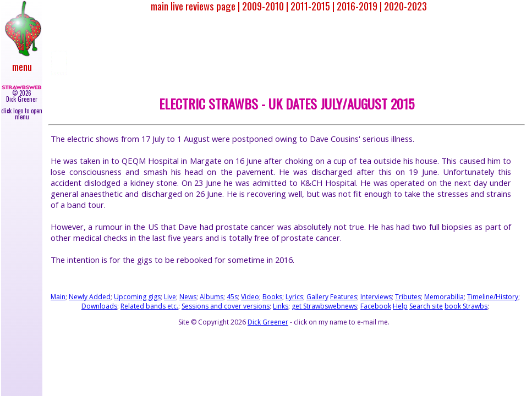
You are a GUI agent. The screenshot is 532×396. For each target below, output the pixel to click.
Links (281, 306)
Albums (212, 297)
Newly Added (90, 297)
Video (250, 297)
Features (344, 297)
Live (170, 297)
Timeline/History (493, 297)
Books (272, 297)
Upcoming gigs (137, 297)
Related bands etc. (149, 306)
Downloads (99, 306)
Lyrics (294, 297)
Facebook (376, 306)
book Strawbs (466, 306)
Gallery (317, 297)
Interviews (376, 297)
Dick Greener (268, 322)
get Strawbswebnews (324, 306)
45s (232, 297)
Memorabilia (444, 297)
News (188, 297)
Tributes (408, 297)
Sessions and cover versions (226, 306)
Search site (426, 306)
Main (58, 297)
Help (400, 306)
